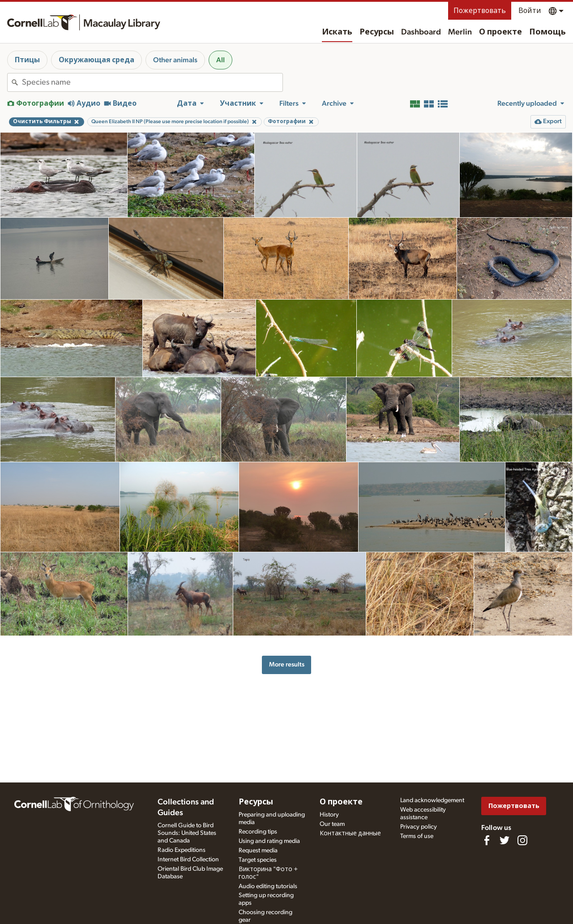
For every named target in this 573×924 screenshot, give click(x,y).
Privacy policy (419, 827)
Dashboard (421, 32)
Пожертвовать (480, 11)
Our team (332, 824)
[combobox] (152, 82)
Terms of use (417, 836)
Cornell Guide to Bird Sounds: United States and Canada (187, 833)
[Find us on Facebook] (487, 840)
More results (287, 664)
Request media (258, 851)
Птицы (27, 60)
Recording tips (258, 832)
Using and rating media (269, 841)
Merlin (460, 32)
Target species (258, 860)
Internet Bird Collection (188, 860)
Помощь (547, 32)
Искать (337, 32)
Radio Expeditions (182, 850)
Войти (530, 11)
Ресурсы (377, 32)
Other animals (175, 60)
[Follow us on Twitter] (505, 840)
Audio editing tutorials (268, 886)
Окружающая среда (96, 60)
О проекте (500, 32)
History (329, 815)
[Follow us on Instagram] (522, 840)
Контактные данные (350, 834)
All (220, 60)
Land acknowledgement (432, 800)
